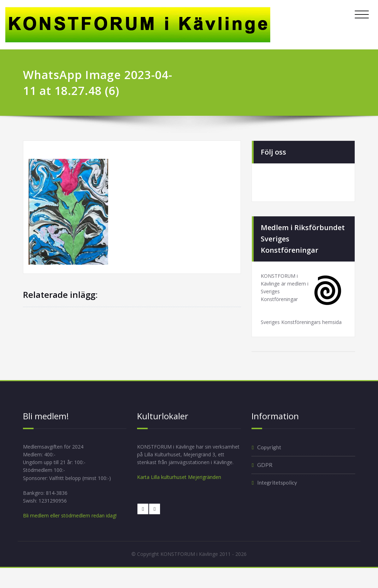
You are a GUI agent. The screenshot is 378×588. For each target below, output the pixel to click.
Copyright (269, 459)
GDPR (265, 477)
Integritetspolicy (277, 494)
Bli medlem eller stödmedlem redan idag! (73, 533)
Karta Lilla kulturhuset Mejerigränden (182, 500)
